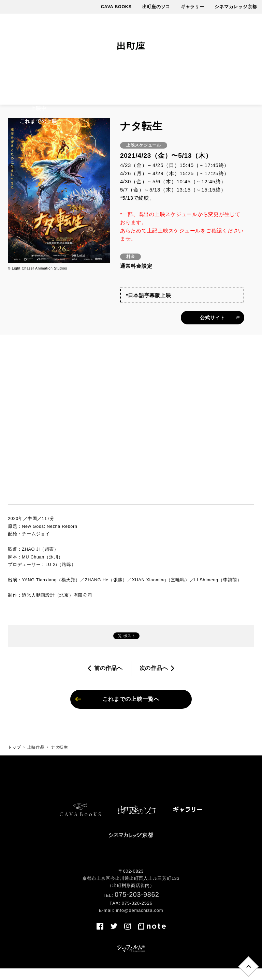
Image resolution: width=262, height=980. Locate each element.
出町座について (199, 84)
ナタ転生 (60, 759)
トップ (14, 759)
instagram (217, 44)
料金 (102, 84)
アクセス (238, 84)
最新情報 (159, 84)
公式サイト (213, 328)
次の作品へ (154, 679)
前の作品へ (108, 679)
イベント (128, 84)
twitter (204, 44)
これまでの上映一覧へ (131, 710)
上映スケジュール (66, 84)
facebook (191, 44)
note (239, 44)
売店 (131, 105)
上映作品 (24, 84)
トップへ (248, 966)
